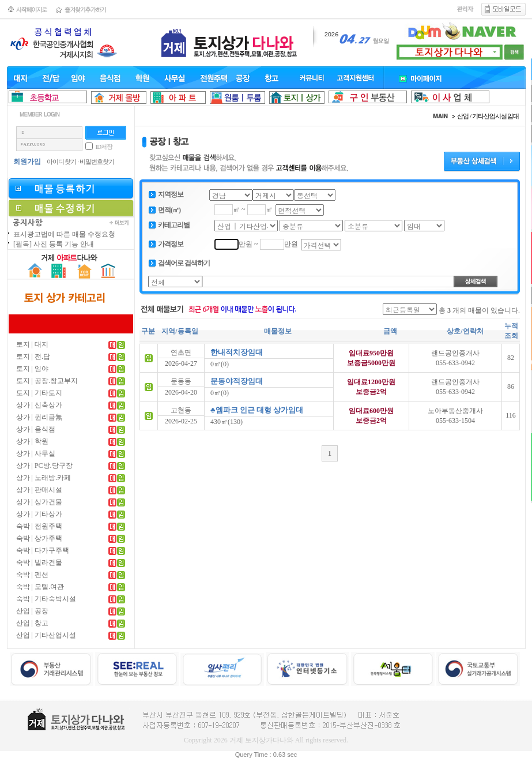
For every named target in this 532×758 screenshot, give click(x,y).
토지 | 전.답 (33, 357)
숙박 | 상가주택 (39, 538)
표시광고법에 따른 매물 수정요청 (64, 234)
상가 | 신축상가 (39, 405)
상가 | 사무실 (36, 453)
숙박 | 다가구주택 (43, 550)
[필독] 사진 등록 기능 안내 (54, 244)
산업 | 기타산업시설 (46, 635)
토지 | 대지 (32, 344)
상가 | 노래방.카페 (44, 478)
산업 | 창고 (32, 623)
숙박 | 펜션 (32, 575)
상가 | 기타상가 (39, 514)
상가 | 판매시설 (39, 490)
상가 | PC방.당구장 (44, 466)
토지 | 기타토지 (39, 393)
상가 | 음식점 (36, 429)
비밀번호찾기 (97, 162)
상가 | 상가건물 (39, 502)
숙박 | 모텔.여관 (40, 587)
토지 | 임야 (32, 369)
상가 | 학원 (32, 441)
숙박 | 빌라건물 (39, 562)
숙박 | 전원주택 (39, 526)
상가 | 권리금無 (39, 417)
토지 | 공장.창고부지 (47, 381)
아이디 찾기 (62, 162)
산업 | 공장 (32, 611)
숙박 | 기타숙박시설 (46, 599)
